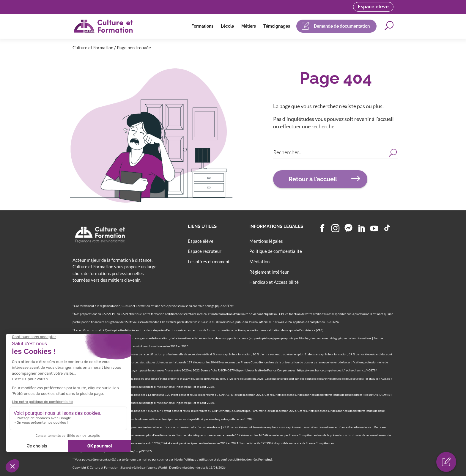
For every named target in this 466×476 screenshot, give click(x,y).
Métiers (249, 26)
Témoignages (277, 26)
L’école (227, 26)
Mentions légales (266, 241)
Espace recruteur (205, 251)
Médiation (259, 261)
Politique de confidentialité (276, 251)
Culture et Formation (93, 48)
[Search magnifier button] (393, 152)
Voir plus (265, 459)
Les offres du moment (209, 261)
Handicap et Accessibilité (274, 282)
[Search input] (330, 152)
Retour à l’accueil (313, 179)
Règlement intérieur (269, 272)
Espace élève (373, 7)
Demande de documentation (342, 26)
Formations (202, 26)
